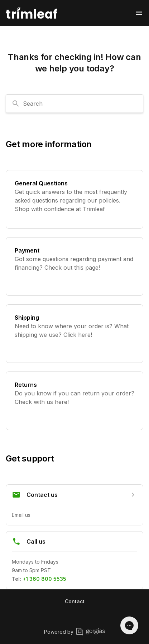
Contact (75, 601)
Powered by (74, 632)
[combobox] (74, 104)
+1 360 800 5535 (44, 579)
